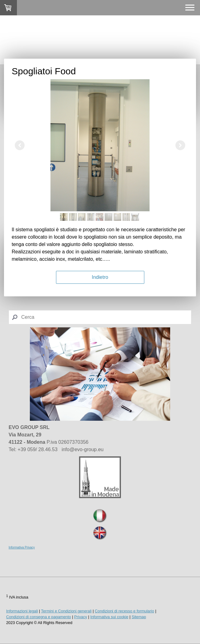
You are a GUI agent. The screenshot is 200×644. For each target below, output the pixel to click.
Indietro (100, 277)
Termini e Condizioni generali (66, 611)
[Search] (100, 317)
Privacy (81, 617)
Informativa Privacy (22, 547)
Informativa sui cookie (109, 617)
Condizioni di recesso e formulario (124, 611)
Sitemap (139, 617)
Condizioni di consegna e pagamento (39, 617)
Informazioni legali (22, 611)
